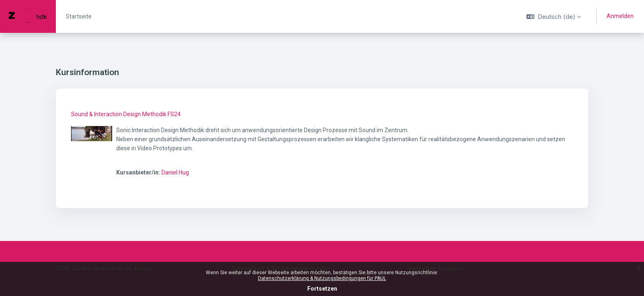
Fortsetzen (322, 289)
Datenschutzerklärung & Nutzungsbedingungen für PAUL (322, 278)
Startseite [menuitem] (79, 16)
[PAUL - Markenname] (28, 16)
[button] (554, 16)
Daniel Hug (175, 172)
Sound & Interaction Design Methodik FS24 (126, 114)
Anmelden (620, 16)
